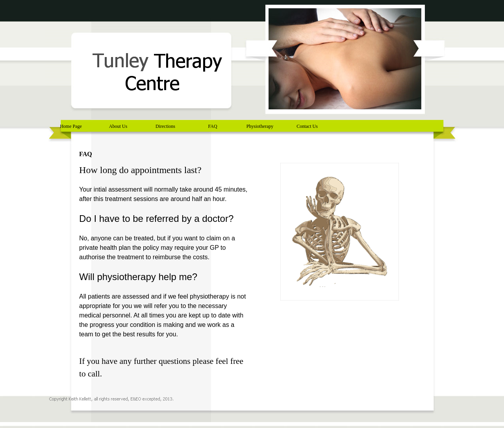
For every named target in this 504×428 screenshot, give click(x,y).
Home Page (71, 126)
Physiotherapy (260, 126)
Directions (165, 126)
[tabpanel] (164, 275)
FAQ (212, 126)
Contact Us (307, 126)
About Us (118, 126)
